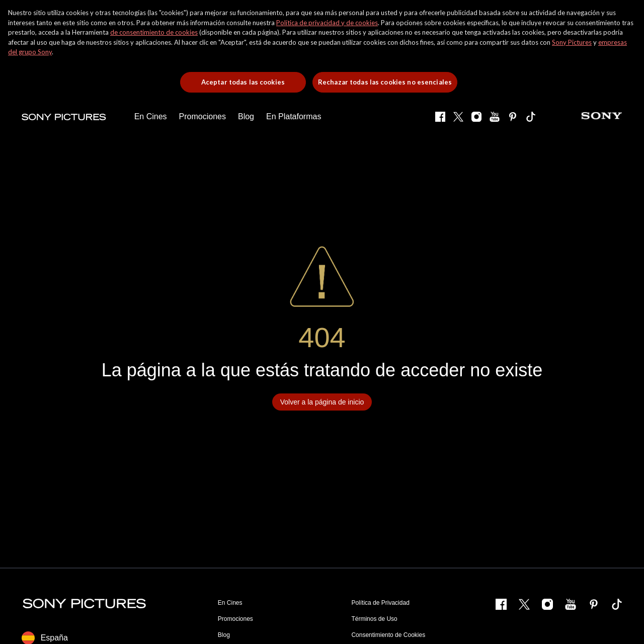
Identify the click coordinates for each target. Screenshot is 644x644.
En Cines (230, 603)
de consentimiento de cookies (154, 32)
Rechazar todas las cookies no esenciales (385, 82)
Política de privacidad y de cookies (327, 23)
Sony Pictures (572, 42)
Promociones (235, 619)
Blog (224, 635)
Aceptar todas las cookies (243, 82)
